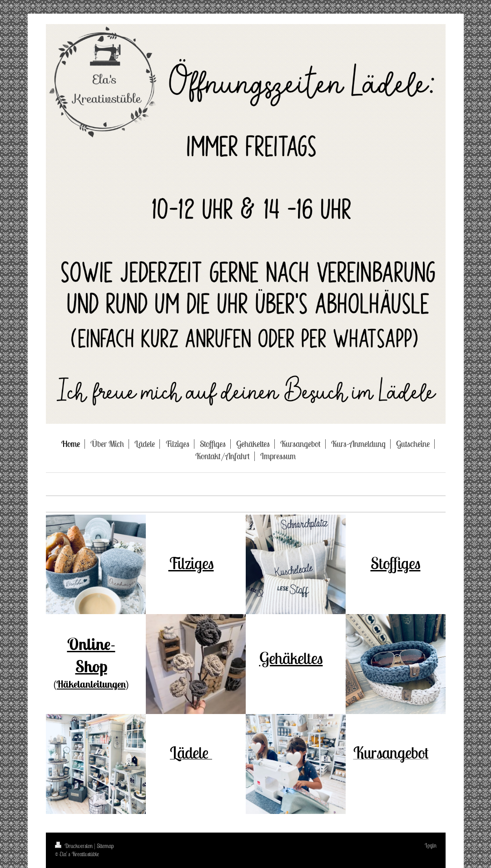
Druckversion (74, 846)
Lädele (191, 752)
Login (431, 846)
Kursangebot (391, 752)
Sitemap (105, 846)
